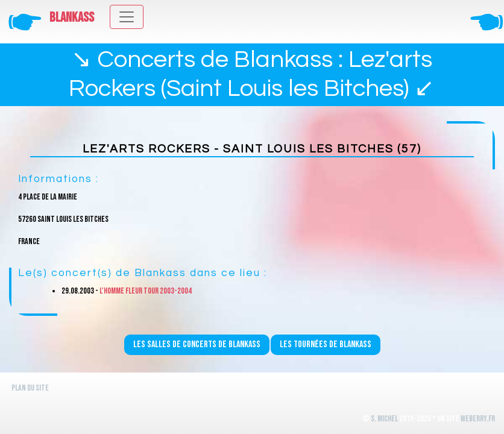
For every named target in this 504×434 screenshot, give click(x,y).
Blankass (72, 17)
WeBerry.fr (478, 419)
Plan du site (30, 388)
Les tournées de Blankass (326, 344)
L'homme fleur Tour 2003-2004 (146, 291)
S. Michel (384, 419)
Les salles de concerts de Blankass (197, 344)
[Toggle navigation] (127, 17)
